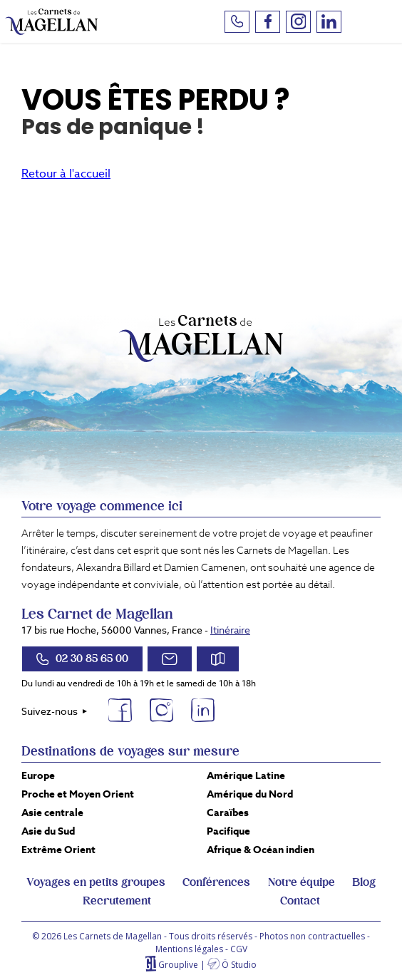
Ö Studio (239, 965)
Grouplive (178, 965)
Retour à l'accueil (66, 174)
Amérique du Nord (250, 794)
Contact (300, 901)
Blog (364, 882)
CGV (239, 949)
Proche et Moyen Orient (78, 794)
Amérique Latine (246, 775)
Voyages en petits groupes (96, 882)
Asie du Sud (48, 831)
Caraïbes (228, 813)
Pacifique (228, 831)
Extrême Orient (58, 850)
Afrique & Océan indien (261, 850)
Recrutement (117, 901)
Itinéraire (230, 630)
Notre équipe (301, 882)
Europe (38, 775)
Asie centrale (52, 813)
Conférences (216, 882)
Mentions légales (189, 949)
